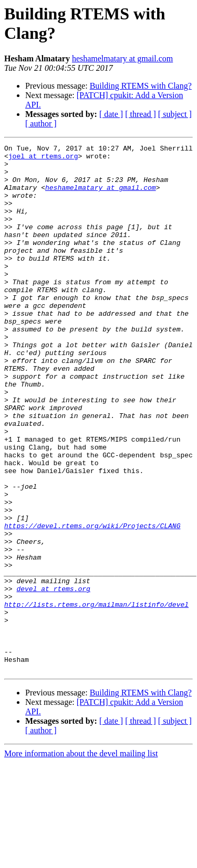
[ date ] (111, 114)
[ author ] (41, 124)
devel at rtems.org (53, 678)
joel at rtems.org (43, 159)
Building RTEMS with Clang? (141, 86)
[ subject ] (175, 114)
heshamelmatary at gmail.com (122, 58)
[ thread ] (141, 114)
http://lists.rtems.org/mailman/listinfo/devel (96, 697)
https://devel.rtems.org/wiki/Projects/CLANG (92, 603)
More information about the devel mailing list (81, 859)
